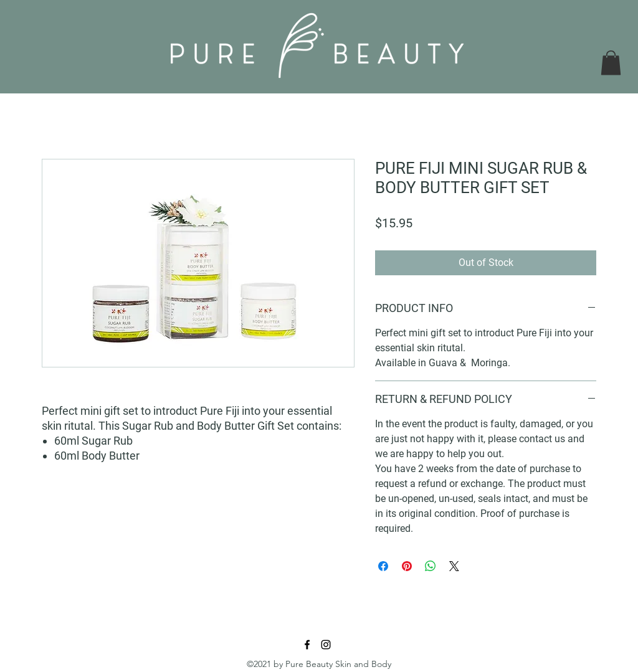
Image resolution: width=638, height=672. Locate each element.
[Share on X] (454, 566)
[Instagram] (326, 645)
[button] (611, 63)
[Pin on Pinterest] (407, 566)
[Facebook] (307, 645)
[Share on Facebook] (383, 566)
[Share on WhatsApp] (431, 566)
